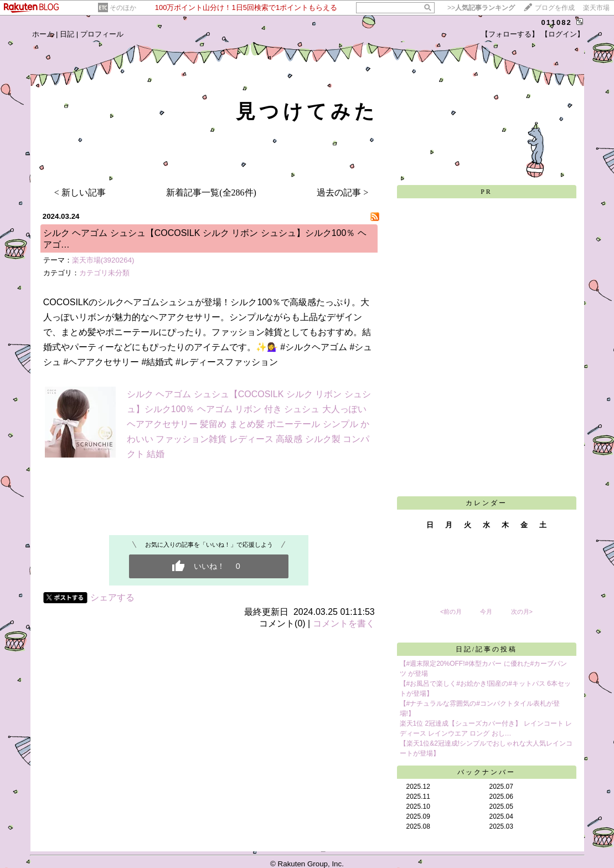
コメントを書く (344, 623)
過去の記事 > (342, 192)
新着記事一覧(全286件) (211, 192)
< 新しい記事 (80, 192)
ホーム (43, 34)
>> (481, 8)
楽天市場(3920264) (103, 260)
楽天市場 (596, 8)
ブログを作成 (555, 8)
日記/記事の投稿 (486, 649)
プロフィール (102, 34)
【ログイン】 (563, 34)
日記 (67, 34)
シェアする (112, 597)
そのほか (123, 8)
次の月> (522, 612)
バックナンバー (486, 772)
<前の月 (451, 612)
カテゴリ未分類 (104, 273)
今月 (486, 612)
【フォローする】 (510, 34)
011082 (556, 22)
